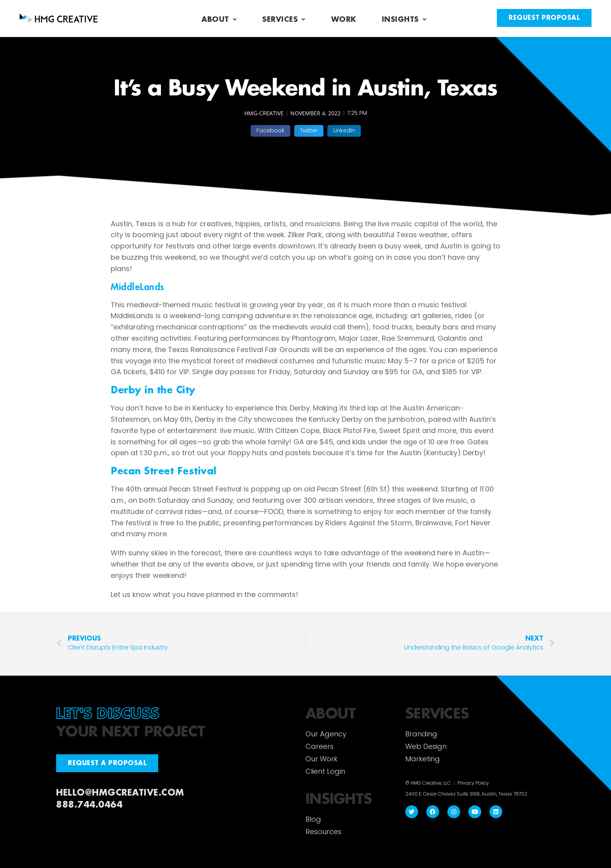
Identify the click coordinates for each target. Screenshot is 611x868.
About (219, 19)
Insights (404, 19)
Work (344, 19)
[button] (270, 131)
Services (284, 19)
